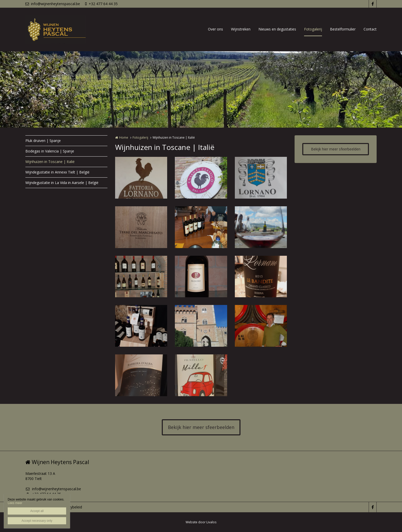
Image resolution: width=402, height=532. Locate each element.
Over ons (215, 29)
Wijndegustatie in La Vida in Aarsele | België (62, 183)
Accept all (37, 511)
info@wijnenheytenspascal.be (53, 4)
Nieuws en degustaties (277, 29)
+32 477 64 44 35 (101, 4)
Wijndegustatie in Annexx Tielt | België (57, 172)
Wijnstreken (241, 29)
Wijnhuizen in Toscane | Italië (50, 162)
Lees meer (15, 503)
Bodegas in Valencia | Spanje (50, 151)
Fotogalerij (313, 29)
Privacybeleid (71, 507)
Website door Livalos (201, 522)
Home (124, 137)
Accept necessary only (37, 521)
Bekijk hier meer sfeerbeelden (336, 149)
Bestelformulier (343, 29)
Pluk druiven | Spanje (43, 141)
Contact (370, 29)
